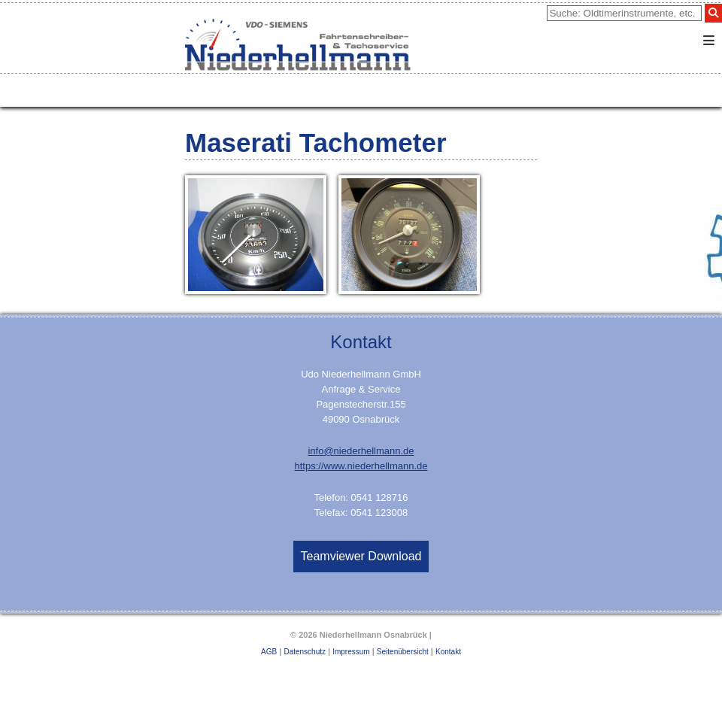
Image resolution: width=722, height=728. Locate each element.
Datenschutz (305, 652)
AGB (269, 652)
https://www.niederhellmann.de (361, 466)
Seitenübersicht (403, 652)
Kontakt (448, 652)
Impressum (351, 652)
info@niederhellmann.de (361, 451)
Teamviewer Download (361, 556)
